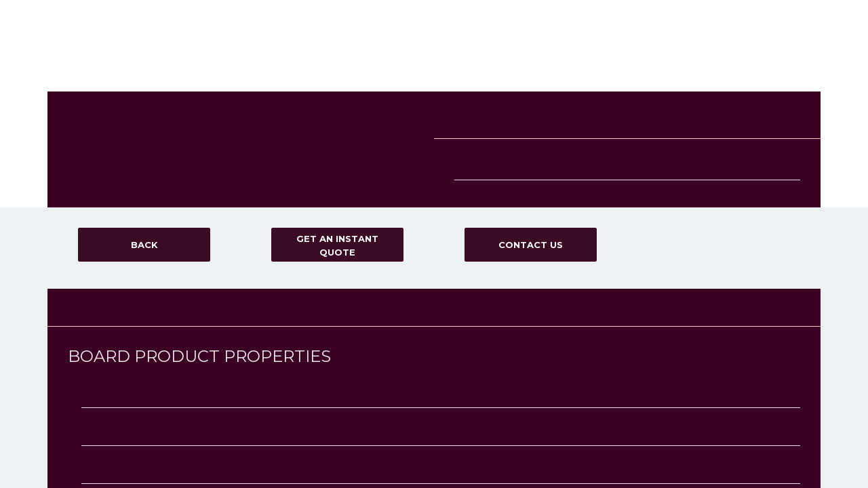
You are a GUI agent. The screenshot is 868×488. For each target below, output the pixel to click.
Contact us (680, 57)
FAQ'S (620, 57)
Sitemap (650, 142)
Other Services (280, 89)
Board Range (432, 57)
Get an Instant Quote (101, 115)
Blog (71, 102)
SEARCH (123, 190)
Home (367, 57)
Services (506, 57)
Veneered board (282, 187)
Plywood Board (281, 174)
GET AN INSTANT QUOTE (782, 57)
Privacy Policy (737, 104)
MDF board (274, 148)
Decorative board (284, 136)
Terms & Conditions (670, 104)
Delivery (568, 57)
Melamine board (283, 161)
